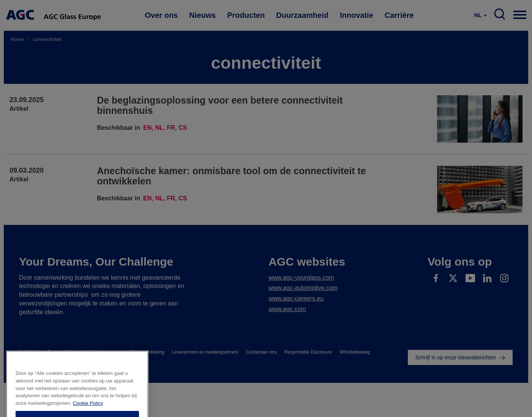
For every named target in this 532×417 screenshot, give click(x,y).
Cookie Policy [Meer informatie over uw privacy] (88, 414)
